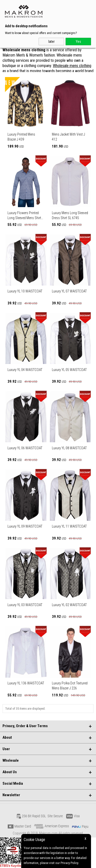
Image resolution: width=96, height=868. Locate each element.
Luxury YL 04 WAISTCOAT (25, 370)
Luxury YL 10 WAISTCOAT (25, 291)
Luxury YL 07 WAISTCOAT (69, 291)
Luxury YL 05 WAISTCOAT (69, 370)
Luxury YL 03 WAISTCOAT (25, 605)
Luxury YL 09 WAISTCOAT (25, 526)
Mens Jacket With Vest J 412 (68, 137)
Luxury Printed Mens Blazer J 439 (21, 137)
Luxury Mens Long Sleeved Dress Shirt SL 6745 (70, 215)
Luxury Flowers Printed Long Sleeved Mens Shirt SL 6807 (24, 216)
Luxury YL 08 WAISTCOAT (69, 448)
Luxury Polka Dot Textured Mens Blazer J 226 (70, 686)
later (51, 42)
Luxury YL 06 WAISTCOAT (25, 448)
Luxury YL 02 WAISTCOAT (69, 605)
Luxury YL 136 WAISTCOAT (26, 683)
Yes (78, 42)
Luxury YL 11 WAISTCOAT (69, 526)
